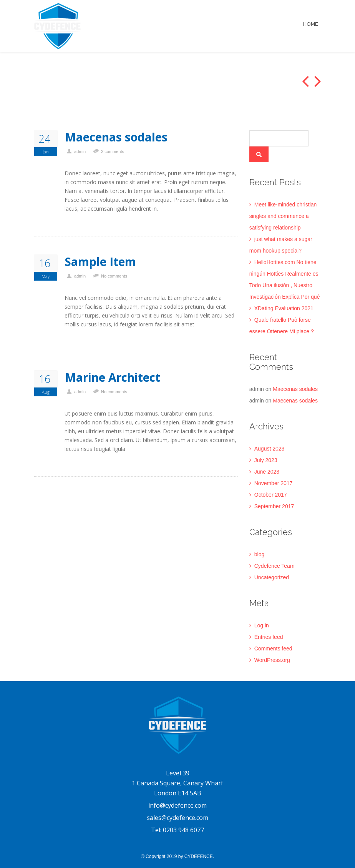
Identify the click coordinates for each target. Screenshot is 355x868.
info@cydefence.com (177, 805)
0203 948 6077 (183, 830)
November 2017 (274, 483)
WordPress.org (272, 660)
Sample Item (100, 262)
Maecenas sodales (116, 137)
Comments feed (273, 649)
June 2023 (267, 472)
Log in (262, 625)
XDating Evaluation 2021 (284, 308)
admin (80, 151)
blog (259, 554)
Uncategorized (272, 577)
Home (311, 24)
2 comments (113, 151)
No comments (114, 276)
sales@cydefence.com (177, 818)
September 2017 (274, 506)
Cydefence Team (275, 566)
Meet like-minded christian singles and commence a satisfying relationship (283, 216)
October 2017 (271, 495)
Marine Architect (113, 377)
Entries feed (269, 637)
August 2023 (270, 449)
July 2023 (266, 460)
